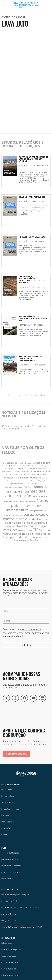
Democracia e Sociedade (11, 866)
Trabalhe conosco (9, 956)
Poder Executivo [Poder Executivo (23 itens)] (39, 519)
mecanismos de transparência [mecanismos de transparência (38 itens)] (27, 489)
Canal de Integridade (10, 962)
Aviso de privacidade (10, 975)
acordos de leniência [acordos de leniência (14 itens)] (17, 463)
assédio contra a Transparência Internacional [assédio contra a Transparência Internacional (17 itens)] (26, 464)
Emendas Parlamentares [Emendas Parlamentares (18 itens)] (17, 478)
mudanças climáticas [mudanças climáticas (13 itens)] (28, 501)
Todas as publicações (10, 853)
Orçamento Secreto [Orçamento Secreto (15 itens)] (13, 515)
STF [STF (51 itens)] (35, 530)
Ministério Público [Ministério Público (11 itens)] (11, 501)
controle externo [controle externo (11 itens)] (19, 468)
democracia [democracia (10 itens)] (41, 474)
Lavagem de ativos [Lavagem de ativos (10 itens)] (23, 484)
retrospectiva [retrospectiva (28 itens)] (12, 530)
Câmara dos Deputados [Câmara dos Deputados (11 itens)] (16, 474)
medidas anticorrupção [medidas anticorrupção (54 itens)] (25, 493)
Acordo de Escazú (9, 914)
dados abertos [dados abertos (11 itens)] (31, 474)
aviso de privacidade (31, 630)
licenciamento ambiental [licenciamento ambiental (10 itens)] (13, 487)
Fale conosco (7, 943)
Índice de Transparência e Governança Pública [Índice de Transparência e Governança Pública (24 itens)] (31, 539)
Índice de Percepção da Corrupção (15, 895)
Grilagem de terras (9, 920)
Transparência (7, 802)
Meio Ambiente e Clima (11, 872)
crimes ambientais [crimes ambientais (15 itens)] (23, 471)
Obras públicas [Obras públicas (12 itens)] (35, 511)
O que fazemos (7, 822)
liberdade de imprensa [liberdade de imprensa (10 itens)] (38, 484)
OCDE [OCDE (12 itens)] (44, 511)
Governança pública (9, 859)
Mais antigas (39, 395)
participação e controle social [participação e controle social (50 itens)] (26, 516)
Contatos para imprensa (11, 949)
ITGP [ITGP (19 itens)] (37, 481)
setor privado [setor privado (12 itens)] (27, 531)
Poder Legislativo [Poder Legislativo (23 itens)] (36, 523)
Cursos (4, 835)
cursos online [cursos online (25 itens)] (41, 471)
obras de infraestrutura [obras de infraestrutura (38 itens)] (24, 508)
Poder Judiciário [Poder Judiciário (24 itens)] (15, 523)
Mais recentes (14, 395)
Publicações (6, 828)
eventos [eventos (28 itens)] (36, 477)
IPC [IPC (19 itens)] (32, 481)
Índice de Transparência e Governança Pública (20, 908)
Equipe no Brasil (8, 796)
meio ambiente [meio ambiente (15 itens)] (39, 496)
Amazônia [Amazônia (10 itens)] (30, 463)
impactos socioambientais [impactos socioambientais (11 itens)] (20, 481)
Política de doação (9, 969)
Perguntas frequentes (10, 809)
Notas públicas (7, 879)
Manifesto (5, 815)
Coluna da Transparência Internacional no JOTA (22, 927)
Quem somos (7, 789)
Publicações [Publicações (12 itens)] (9, 526)
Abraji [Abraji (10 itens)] (4, 463)
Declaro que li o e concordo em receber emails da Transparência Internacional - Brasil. (26, 633)
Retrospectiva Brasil (9, 901)
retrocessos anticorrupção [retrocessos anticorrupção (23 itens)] (31, 526)
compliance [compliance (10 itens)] (38, 466)
